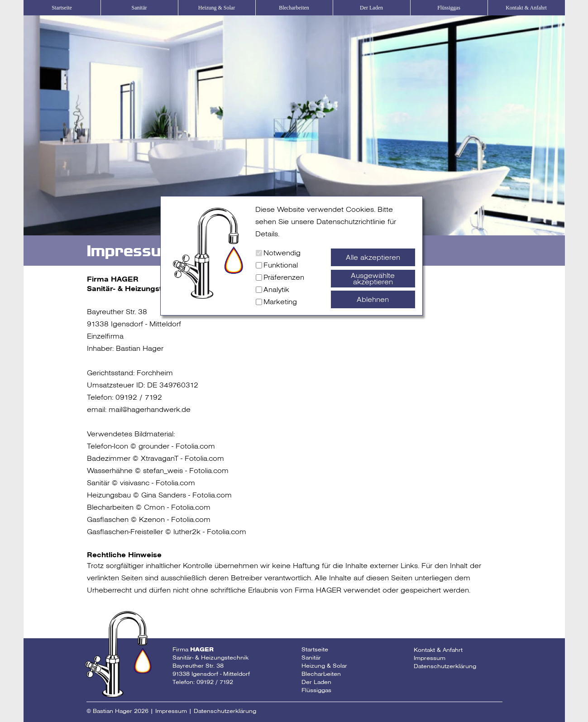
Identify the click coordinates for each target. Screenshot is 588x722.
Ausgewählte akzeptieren (373, 279)
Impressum (430, 658)
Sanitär (139, 8)
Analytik (276, 289)
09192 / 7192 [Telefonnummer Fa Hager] (215, 682)
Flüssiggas (449, 8)
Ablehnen (373, 299)
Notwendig (282, 253)
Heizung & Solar (217, 8)
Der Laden (371, 8)
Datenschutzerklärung (445, 666)
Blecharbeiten (294, 8)
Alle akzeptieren (373, 257)
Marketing (280, 302)
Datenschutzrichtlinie (351, 222)
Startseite (62, 8)
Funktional (281, 265)
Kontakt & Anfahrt (526, 8)
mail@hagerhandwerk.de (150, 409)
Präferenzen (284, 277)
